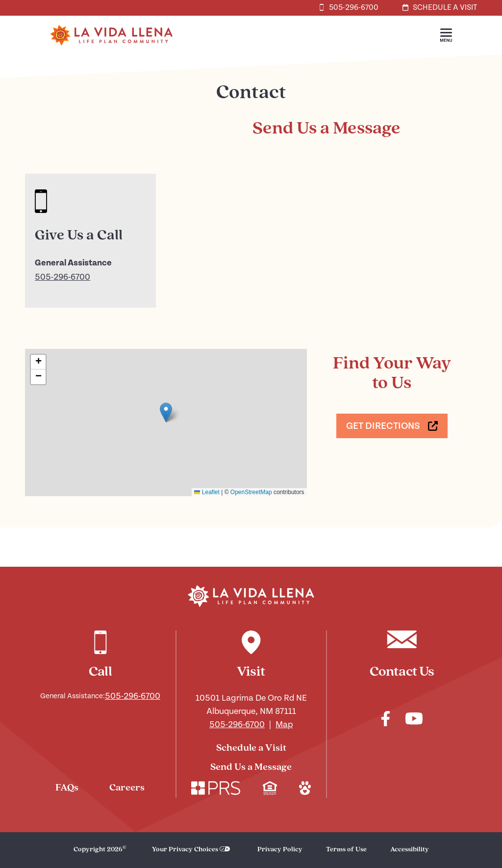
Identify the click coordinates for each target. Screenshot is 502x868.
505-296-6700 (63, 277)
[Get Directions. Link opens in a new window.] (392, 426)
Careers (127, 788)
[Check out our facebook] (386, 720)
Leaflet (207, 492)
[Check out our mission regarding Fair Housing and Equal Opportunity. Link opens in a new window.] (270, 789)
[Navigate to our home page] (251, 596)
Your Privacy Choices (185, 850)
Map (284, 724)
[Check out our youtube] (414, 720)
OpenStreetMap (251, 492)
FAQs (67, 788)
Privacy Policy (280, 850)
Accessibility (410, 850)
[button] (446, 35)
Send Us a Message (251, 767)
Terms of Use (346, 850)
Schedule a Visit (251, 748)
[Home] (111, 53)
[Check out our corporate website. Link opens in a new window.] (216, 789)
